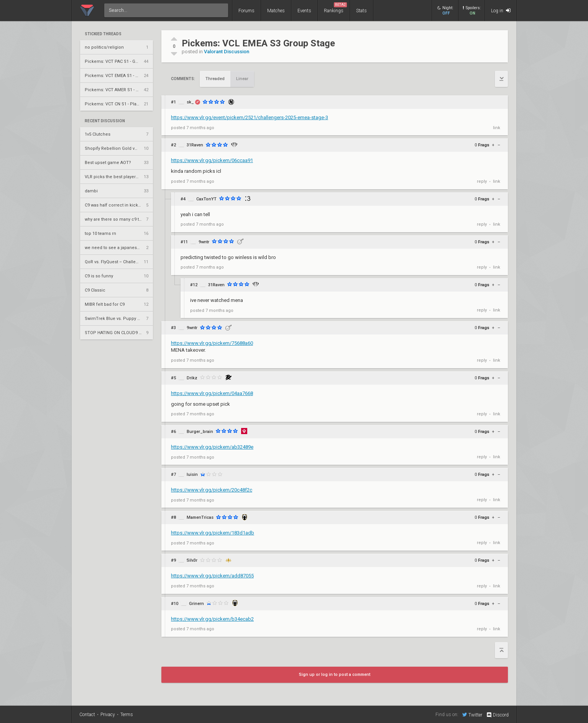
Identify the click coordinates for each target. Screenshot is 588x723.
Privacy (108, 715)
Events (304, 11)
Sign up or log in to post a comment (335, 675)
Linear (242, 79)
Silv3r (192, 560)
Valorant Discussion (227, 52)
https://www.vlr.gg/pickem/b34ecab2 (212, 619)
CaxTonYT (206, 199)
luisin (192, 475)
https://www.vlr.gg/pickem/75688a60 (212, 343)
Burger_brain (200, 432)
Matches (276, 11)
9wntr (204, 242)
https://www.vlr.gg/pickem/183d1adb (213, 533)
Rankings (335, 8)
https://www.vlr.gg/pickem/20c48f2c (212, 490)
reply (482, 181)
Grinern (196, 604)
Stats (361, 11)
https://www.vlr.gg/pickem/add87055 (212, 576)
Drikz (192, 378)
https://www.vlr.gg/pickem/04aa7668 (212, 393)
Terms (127, 715)
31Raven (195, 145)
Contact (87, 715)
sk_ (190, 102)
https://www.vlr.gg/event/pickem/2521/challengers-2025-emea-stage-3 (250, 117)
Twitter (472, 715)
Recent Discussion (105, 121)
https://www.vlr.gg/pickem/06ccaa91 (212, 160)
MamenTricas (200, 517)
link (497, 128)
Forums (246, 11)
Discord (497, 715)
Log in (501, 11)
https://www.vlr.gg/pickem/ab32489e (212, 447)
